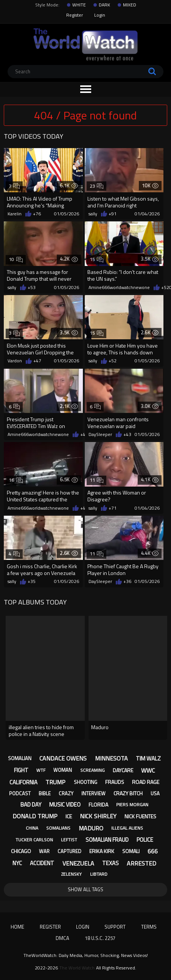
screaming (92, 770)
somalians (58, 828)
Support (115, 927)
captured (69, 851)
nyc (17, 863)
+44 (84, 508)
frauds (115, 782)
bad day (31, 805)
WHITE (79, 5)
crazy (66, 793)
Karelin (15, 214)
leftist (69, 840)
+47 (37, 361)
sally (93, 214)
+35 (32, 581)
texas (110, 863)
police (145, 840)
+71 (113, 508)
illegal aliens (127, 828)
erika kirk (102, 851)
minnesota (111, 758)
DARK (104, 5)
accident (42, 863)
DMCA (62, 938)
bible (45, 793)
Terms (149, 927)
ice (69, 816)
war (44, 851)
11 (97, 480)
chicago (21, 851)
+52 (165, 288)
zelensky (72, 874)
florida (98, 805)
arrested (141, 863)
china (32, 828)
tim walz (148, 758)
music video (65, 805)
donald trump (35, 816)
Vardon (15, 361)
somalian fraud (107, 840)
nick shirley (98, 816)
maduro (91, 828)
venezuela (78, 863)
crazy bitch (128, 793)
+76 (37, 214)
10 (16, 259)
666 (153, 851)
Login (100, 15)
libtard (99, 874)
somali (131, 851)
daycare (123, 770)
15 (97, 259)
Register (75, 15)
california (23, 782)
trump (55, 782)
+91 (113, 214)
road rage (146, 782)
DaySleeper (100, 434)
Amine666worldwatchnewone (119, 288)
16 (16, 480)
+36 (127, 581)
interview (93, 793)
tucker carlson (34, 840)
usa (155, 793)
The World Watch (77, 968)
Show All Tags (85, 889)
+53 (32, 288)
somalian (20, 758)
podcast (20, 793)
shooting (85, 782)
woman (63, 770)
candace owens (63, 758)
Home (17, 927)
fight (21, 770)
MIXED (130, 5)
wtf (41, 770)
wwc (148, 770)
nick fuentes (140, 816)
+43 (84, 434)
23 (97, 186)
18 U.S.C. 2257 (100, 938)
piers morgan (132, 805)
